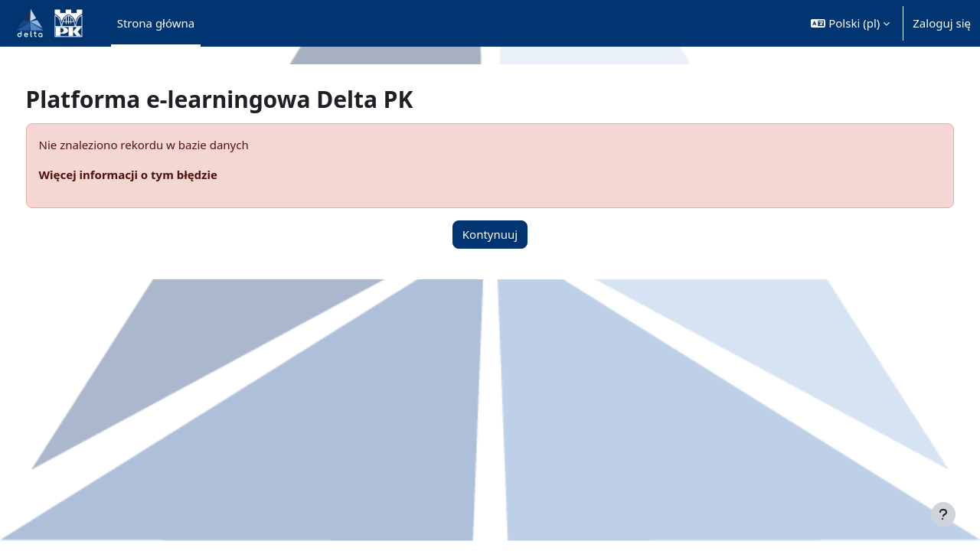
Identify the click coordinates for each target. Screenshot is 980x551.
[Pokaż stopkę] (943, 514)
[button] (850, 23)
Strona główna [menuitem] (156, 23)
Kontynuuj (490, 234)
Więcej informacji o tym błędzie (157, 174)
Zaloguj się (942, 23)
